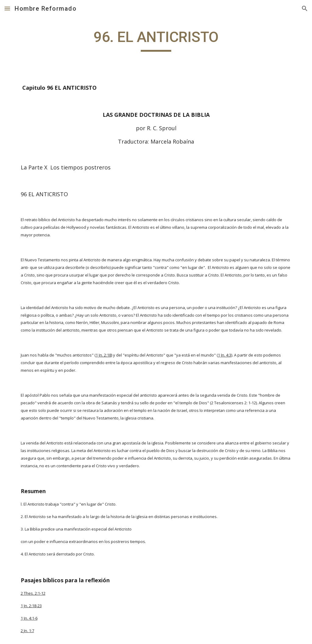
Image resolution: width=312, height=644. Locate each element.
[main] (156, 40)
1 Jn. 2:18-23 (31, 606)
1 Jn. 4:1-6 (29, 618)
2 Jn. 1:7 (27, 631)
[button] (7, 8)
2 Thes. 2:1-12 (33, 593)
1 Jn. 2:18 (103, 355)
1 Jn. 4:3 (225, 355)
